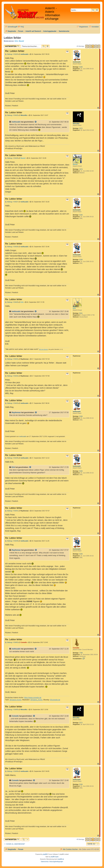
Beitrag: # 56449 (12, 541)
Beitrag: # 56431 (12, 359)
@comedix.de (55, 700)
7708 (81, 653)
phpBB (45, 854)
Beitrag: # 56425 (12, 115)
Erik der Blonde (44, 349)
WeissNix (76, 123)
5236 (81, 67)
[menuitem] (21, 27)
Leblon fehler (12, 38)
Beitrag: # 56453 (12, 642)
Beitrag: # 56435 (12, 458)
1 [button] (90, 46)
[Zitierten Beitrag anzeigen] (36, 122)
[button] (87, 46)
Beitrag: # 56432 (12, 376)
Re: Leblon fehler (15, 51)
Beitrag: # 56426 (12, 158)
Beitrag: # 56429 (12, 302)
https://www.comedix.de (33, 698)
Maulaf (21, 41)
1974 (81, 169)
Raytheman (16, 413)
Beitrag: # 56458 (12, 771)
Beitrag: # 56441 (12, 511)
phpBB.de (61, 859)
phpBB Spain (55, 857)
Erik (16, 41)
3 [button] (96, 46)
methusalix (77, 62)
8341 (81, 313)
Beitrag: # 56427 (12, 202)
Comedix (76, 648)
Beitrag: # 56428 (12, 247)
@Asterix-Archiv (16, 700)
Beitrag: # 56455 (12, 710)
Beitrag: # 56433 (12, 403)
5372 (81, 128)
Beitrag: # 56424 (12, 54)
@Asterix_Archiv (36, 700)
